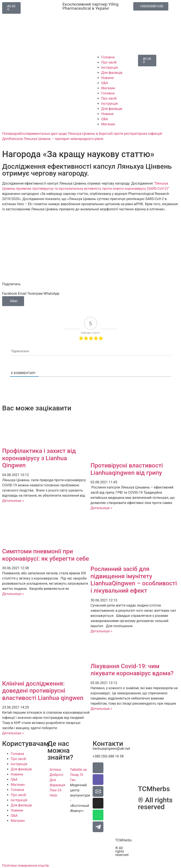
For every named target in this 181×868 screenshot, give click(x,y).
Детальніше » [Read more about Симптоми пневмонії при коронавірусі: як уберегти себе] (13, 594)
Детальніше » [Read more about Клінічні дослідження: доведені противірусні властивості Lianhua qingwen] (13, 733)
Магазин (108, 88)
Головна (108, 57)
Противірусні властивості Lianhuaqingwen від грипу (127, 469)
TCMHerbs (123, 840)
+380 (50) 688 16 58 (108, 756)
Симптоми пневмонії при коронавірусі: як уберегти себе (46, 555)
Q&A (105, 83)
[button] (10, 294)
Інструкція (110, 68)
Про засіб (109, 62)
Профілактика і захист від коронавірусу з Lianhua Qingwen (39, 458)
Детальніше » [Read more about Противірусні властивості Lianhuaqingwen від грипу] (101, 508)
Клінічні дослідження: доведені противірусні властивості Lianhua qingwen (43, 691)
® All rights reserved (122, 851)
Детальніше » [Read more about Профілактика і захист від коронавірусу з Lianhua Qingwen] (13, 501)
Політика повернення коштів (25, 866)
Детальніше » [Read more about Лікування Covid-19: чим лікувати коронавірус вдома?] (101, 709)
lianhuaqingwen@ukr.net (111, 749)
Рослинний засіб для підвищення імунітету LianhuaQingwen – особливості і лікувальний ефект (134, 580)
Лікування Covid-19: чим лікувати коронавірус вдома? (132, 670)
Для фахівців (112, 73)
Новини (107, 78)
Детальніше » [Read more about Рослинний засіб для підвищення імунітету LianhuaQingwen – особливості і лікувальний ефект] (101, 631)
